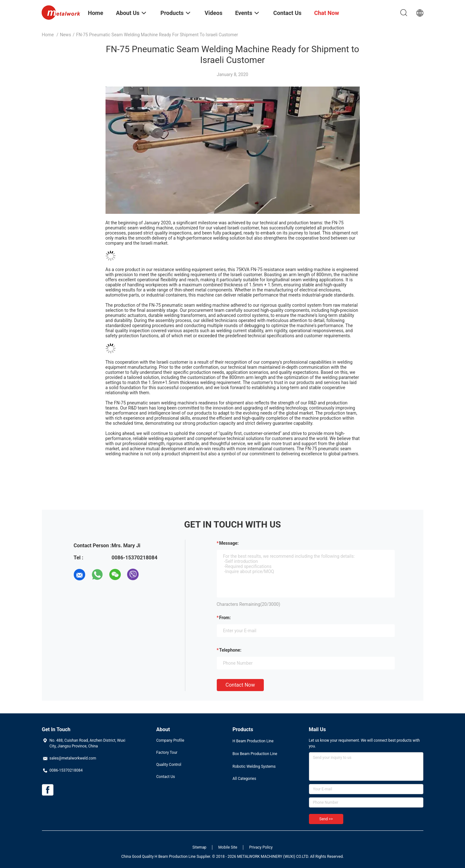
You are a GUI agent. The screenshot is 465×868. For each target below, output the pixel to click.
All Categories (244, 779)
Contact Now (240, 685)
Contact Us (166, 777)
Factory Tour (167, 752)
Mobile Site (228, 847)
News (65, 35)
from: (225, 618)
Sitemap (199, 847)
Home (48, 35)
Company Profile (170, 740)
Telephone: (230, 650)
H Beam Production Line (253, 741)
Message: (229, 543)
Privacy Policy (261, 847)
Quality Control (169, 765)
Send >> (326, 819)
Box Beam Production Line (255, 754)
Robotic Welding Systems (254, 766)
